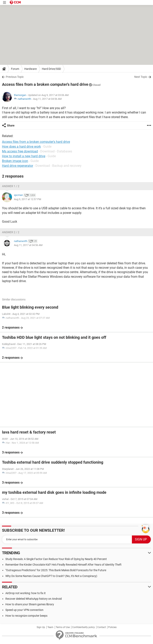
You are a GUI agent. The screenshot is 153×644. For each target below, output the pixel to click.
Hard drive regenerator (18, 166)
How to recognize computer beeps (26, 616)
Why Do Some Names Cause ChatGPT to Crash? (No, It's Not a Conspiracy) (51, 576)
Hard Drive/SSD (51, 69)
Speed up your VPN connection (24, 610)
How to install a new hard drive (24, 156)
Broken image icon (15, 161)
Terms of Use (63, 627)
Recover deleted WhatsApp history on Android (34, 599)
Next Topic (141, 77)
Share (11, 125)
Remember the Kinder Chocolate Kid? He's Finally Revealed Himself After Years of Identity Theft (63, 565)
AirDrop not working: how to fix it (25, 593)
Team (50, 627)
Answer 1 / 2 (11, 186)
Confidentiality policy (83, 627)
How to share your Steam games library (30, 604)
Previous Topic (15, 77)
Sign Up (41, 627)
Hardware (30, 69)
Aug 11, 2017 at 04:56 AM (47, 99)
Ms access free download (20, 151)
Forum (15, 69)
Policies (112, 627)
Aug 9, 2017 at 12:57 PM (27, 199)
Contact (102, 627)
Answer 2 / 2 (11, 232)
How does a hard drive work (21, 147)
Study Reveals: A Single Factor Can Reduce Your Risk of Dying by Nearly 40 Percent (56, 559)
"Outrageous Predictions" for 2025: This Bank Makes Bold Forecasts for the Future (56, 570)
